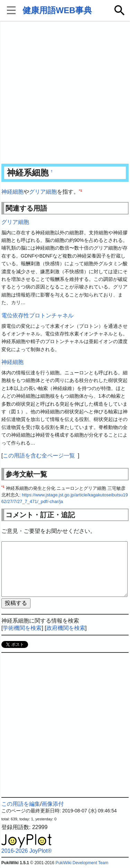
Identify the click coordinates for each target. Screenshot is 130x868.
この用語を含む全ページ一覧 (39, 456)
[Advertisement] (65, 93)
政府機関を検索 (66, 628)
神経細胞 (12, 192)
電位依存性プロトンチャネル (37, 315)
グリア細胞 (43, 192)
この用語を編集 (21, 804)
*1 (81, 190)
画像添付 (53, 804)
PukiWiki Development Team (82, 863)
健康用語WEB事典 (57, 10)
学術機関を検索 (22, 628)
